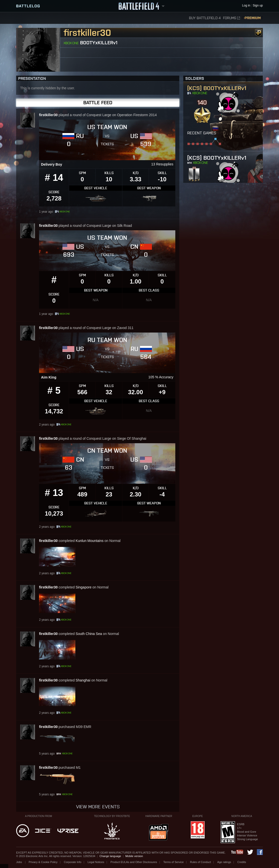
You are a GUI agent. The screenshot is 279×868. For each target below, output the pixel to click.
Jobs (19, 862)
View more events (98, 807)
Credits (242, 862)
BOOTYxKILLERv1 (99, 43)
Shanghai (83, 680)
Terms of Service (174, 862)
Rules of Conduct (200, 862)
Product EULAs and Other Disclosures (134, 862)
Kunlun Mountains (90, 541)
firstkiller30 (48, 115)
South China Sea (89, 634)
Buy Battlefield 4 (205, 18)
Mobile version (134, 856)
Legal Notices (96, 862)
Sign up (258, 6)
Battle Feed (98, 103)
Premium (253, 18)
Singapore (84, 587)
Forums (232, 18)
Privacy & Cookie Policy (43, 862)
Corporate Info (73, 862)
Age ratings (224, 862)
